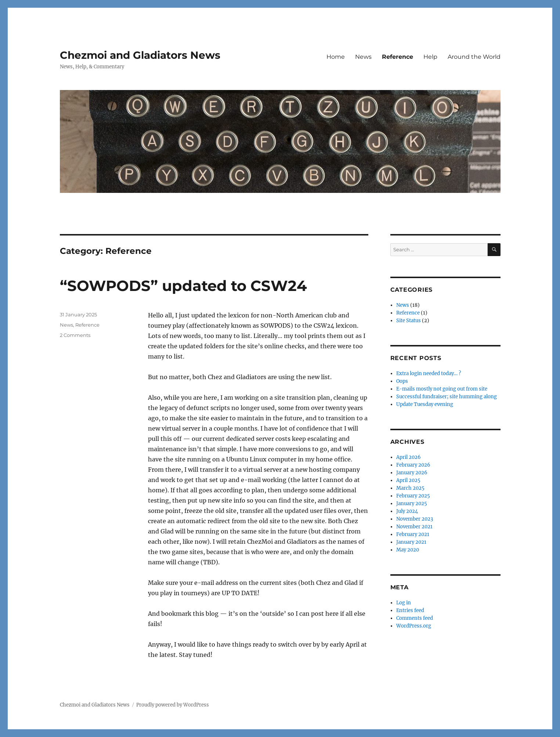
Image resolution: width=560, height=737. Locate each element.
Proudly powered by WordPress (173, 705)
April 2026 (409, 457)
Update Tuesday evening (425, 404)
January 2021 (411, 542)
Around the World (474, 57)
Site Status (409, 321)
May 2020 (408, 550)
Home (336, 57)
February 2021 (413, 534)
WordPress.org (414, 626)
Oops (402, 381)
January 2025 (412, 504)
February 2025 (413, 496)
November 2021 (414, 527)
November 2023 (415, 519)
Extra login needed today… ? (429, 373)
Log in (404, 603)
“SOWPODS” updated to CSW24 (183, 286)
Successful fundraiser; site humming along (447, 397)
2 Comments (75, 335)
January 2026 (412, 473)
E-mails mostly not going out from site (442, 389)
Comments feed (415, 618)
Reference (398, 57)
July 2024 (407, 511)
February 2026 (413, 465)
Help (430, 57)
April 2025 (408, 480)
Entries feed (410, 610)
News (363, 57)
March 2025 (410, 488)
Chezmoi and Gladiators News (140, 55)
